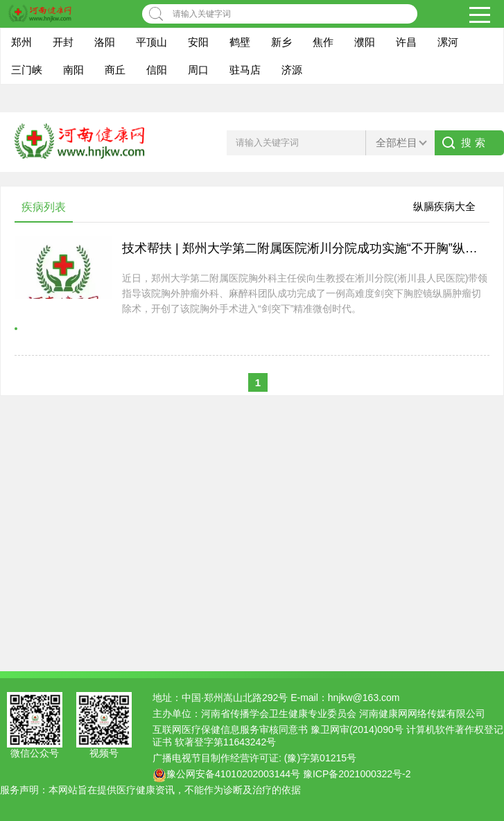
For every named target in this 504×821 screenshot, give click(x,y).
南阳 (73, 70)
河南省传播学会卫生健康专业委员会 (279, 714)
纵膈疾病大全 (444, 206)
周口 (198, 70)
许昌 (406, 42)
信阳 (157, 70)
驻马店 (245, 70)
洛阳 (105, 42)
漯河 (448, 42)
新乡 (281, 42)
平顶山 (151, 42)
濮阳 (365, 42)
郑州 (21, 42)
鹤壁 (240, 42)
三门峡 (27, 70)
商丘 (115, 70)
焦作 (323, 42)
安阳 (198, 42)
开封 (63, 42)
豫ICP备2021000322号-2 (357, 774)
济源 (292, 70)
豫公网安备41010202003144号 (233, 774)
